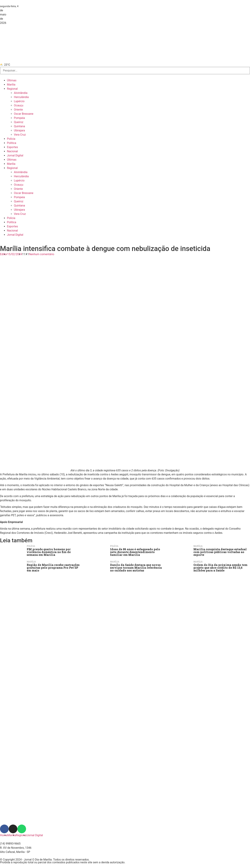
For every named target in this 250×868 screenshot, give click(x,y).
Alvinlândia (21, 93)
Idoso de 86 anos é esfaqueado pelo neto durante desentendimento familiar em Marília (135, 552)
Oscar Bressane (24, 114)
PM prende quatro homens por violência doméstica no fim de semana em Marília (49, 552)
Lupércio (19, 101)
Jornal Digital (15, 155)
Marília (11, 85)
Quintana (19, 126)
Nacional (12, 151)
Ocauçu (19, 105)
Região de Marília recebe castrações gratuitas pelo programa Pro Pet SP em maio (53, 568)
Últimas (12, 80)
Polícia (11, 139)
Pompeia (19, 118)
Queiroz (19, 122)
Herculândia (21, 97)
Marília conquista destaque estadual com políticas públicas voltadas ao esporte (220, 552)
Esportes (12, 147)
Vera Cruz (20, 135)
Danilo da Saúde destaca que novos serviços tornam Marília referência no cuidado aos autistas (136, 568)
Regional (12, 89)
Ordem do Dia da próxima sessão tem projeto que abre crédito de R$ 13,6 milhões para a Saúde (220, 568)
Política (12, 143)
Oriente (18, 110)
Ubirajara (19, 130)
